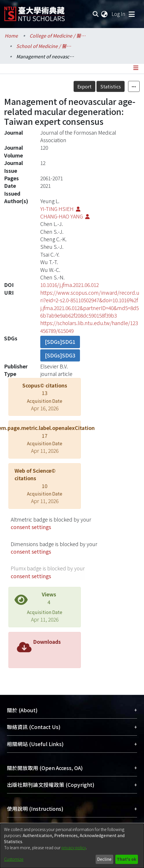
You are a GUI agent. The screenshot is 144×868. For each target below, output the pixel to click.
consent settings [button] (31, 527)
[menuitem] (105, 14)
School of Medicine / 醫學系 (45, 46)
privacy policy (74, 847)
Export (84, 86)
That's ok (126, 859)
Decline (104, 859)
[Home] (34, 12)
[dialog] (72, 846)
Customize (14, 859)
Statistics (111, 86)
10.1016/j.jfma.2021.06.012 (70, 285)
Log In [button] (119, 14)
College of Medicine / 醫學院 (59, 36)
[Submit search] (95, 14)
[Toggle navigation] (132, 14)
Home (11, 36)
